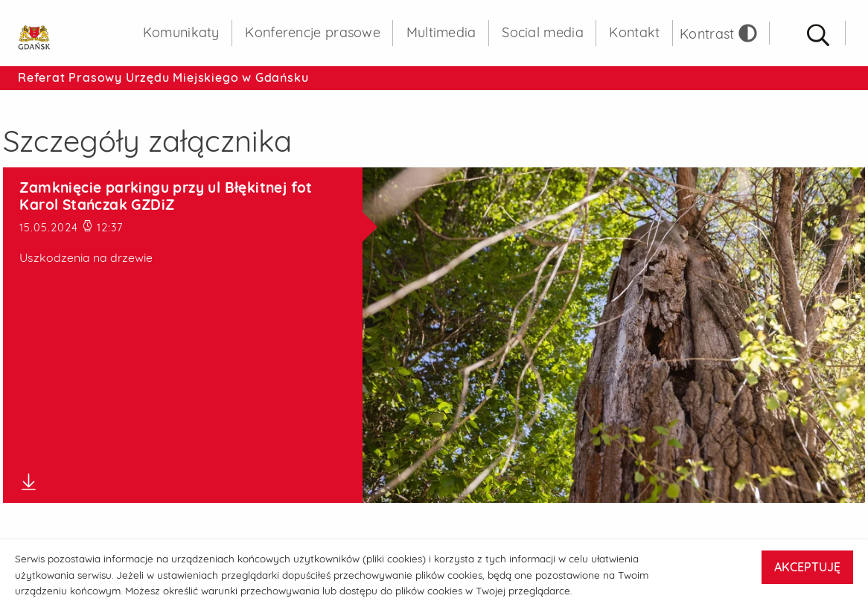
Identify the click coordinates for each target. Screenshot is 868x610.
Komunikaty (181, 32)
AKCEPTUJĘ (807, 567)
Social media (543, 32)
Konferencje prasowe (313, 32)
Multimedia (441, 32)
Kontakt (634, 32)
